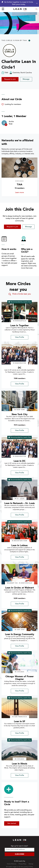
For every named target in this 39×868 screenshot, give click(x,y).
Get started (12, 823)
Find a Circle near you (19, 294)
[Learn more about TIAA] (19, 168)
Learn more (22, 193)
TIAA (19, 185)
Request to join (10, 79)
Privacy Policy (22, 864)
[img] (19, 312)
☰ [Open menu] (3, 9)
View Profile (20, 337)
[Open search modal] (37, 9)
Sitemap (31, 864)
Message (26, 79)
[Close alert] (36, 3)
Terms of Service (12, 864)
